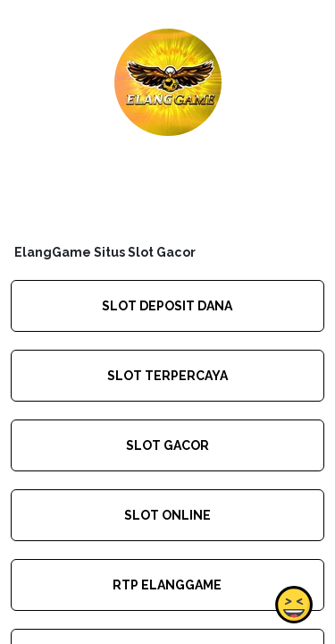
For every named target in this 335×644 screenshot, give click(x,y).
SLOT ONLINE (167, 515)
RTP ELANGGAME (167, 585)
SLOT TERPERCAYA (167, 376)
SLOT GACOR (167, 445)
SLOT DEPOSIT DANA (167, 306)
